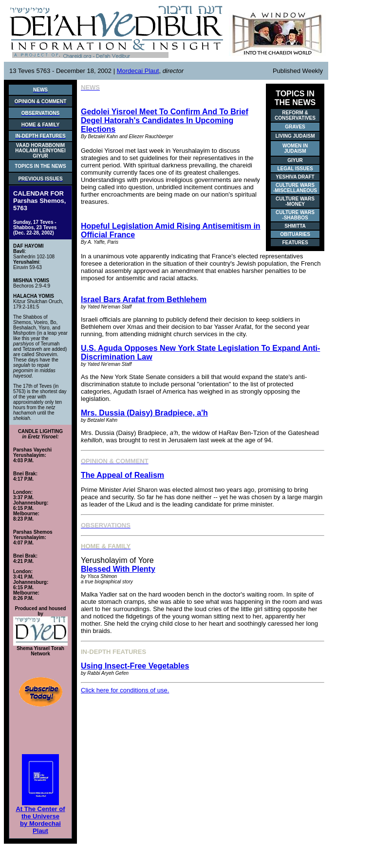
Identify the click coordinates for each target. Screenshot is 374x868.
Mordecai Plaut (138, 71)
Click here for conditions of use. (125, 690)
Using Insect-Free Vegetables (135, 666)
